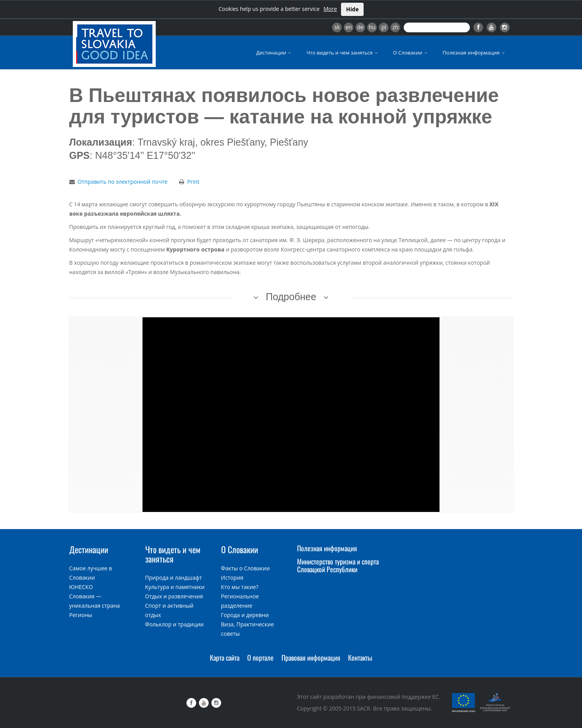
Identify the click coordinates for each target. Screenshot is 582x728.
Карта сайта (225, 658)
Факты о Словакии (245, 568)
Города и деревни (245, 615)
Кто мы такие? (240, 587)
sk (337, 27)
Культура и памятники (175, 587)
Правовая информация (311, 658)
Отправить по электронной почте (122, 182)
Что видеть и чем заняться (343, 53)
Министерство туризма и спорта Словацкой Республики (338, 565)
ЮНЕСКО (81, 587)
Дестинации (274, 53)
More (330, 9)
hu (372, 27)
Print (193, 182)
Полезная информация (474, 53)
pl (384, 27)
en (348, 27)
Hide (352, 9)
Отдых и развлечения (174, 596)
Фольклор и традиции (175, 624)
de (360, 27)
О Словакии (411, 53)
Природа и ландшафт (174, 578)
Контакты (360, 658)
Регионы (81, 615)
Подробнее (291, 297)
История (232, 578)
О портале (260, 658)
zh (395, 27)
